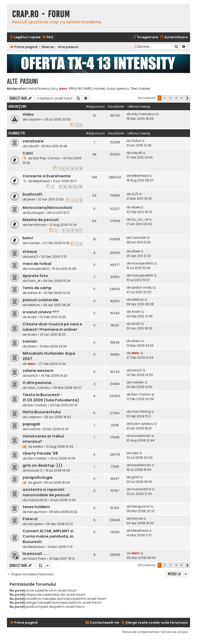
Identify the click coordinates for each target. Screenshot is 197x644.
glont (37, 482)
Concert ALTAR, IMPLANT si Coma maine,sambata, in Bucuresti (48, 536)
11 (61, 187)
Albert (136, 207)
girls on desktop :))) (42, 465)
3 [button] (170, 98)
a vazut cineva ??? (41, 312)
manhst (34, 429)
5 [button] (182, 98)
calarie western (38, 371)
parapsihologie (38, 477)
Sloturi (136, 141)
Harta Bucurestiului (42, 412)
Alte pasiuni (22, 81)
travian (30, 341)
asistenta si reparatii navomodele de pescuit (46, 492)
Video (28, 114)
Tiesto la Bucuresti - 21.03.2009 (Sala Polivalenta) (51, 397)
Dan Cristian (37, 405)
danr (63, 89)
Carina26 (139, 238)
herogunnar (37, 512)
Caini (28, 153)
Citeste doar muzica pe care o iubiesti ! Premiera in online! (52, 327)
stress (32, 346)
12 (65, 187)
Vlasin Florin (37, 559)
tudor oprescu (118, 89)
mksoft (33, 146)
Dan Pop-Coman (46, 158)
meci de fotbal (37, 264)
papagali (31, 424)
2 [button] (165, 98)
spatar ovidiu (142, 287)
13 (70, 187)
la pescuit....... (36, 554)
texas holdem (36, 507)
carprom (34, 119)
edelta (38, 447)
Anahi (32, 317)
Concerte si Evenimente (47, 176)
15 (80, 187)
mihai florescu (39, 89)
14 (75, 187)
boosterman (141, 436)
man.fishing (141, 412)
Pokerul (30, 519)
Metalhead (41, 181)
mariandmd (37, 500)
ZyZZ (135, 194)
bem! (28, 238)
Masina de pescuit (41, 220)
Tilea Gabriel (140, 89)
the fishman (37, 225)
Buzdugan (36, 213)
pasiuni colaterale (41, 300)
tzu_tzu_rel (140, 219)
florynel (137, 518)
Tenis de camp (37, 288)
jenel (31, 199)
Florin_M (34, 281)
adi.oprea (35, 524)
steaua (30, 252)
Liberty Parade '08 (40, 453)
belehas (34, 305)
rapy (135, 453)
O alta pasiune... (38, 383)
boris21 (33, 257)
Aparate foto (35, 276)
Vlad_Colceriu (39, 388)
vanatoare (33, 141)
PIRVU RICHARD (80, 89)
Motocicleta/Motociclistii (47, 208)
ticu (55, 89)
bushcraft (32, 194)
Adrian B (34, 293)
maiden (99, 89)
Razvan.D (35, 470)
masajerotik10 (38, 269)
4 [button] (176, 98)
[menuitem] (47, 37)
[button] (188, 98)
